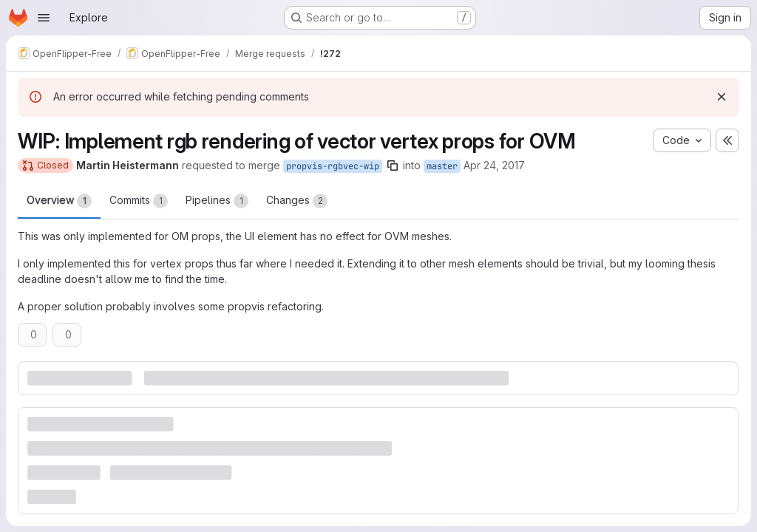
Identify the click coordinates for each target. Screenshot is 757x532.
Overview (59, 201)
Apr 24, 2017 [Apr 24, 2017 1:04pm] (494, 165)
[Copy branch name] (393, 166)
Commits (139, 201)
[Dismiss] (722, 97)
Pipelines (217, 201)
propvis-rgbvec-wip (333, 166)
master (442, 166)
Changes (297, 201)
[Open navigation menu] (44, 18)
